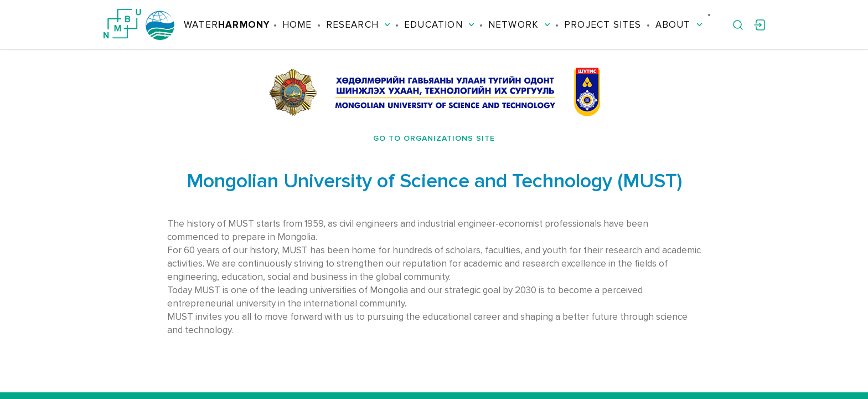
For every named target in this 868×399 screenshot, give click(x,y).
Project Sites (603, 25)
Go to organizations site (434, 138)
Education (439, 25)
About (679, 25)
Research (358, 25)
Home (297, 25)
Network (519, 25)
